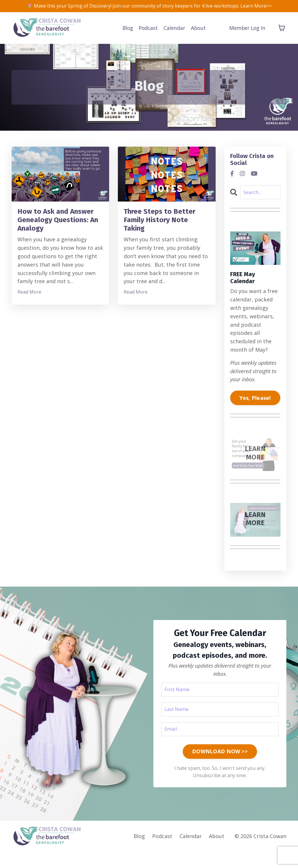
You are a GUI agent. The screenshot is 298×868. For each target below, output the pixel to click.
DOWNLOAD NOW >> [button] (220, 766)
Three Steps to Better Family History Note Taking (166, 234)
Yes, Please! (255, 409)
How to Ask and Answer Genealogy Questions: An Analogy (55, 239)
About (199, 37)
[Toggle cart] (282, 37)
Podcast (147, 37)
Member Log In (246, 37)
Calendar (174, 37)
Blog (126, 37)
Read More (29, 319)
